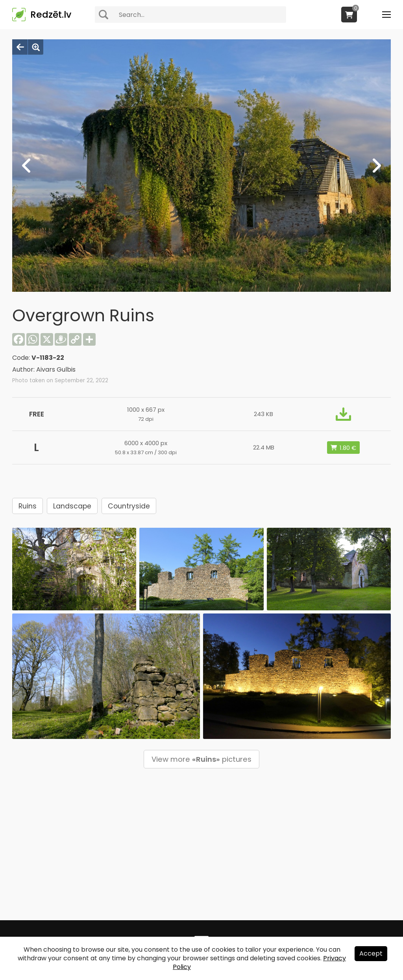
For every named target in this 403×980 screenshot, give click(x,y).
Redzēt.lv (51, 15)
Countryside (129, 506)
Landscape (72, 506)
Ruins (28, 506)
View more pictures (201, 759)
